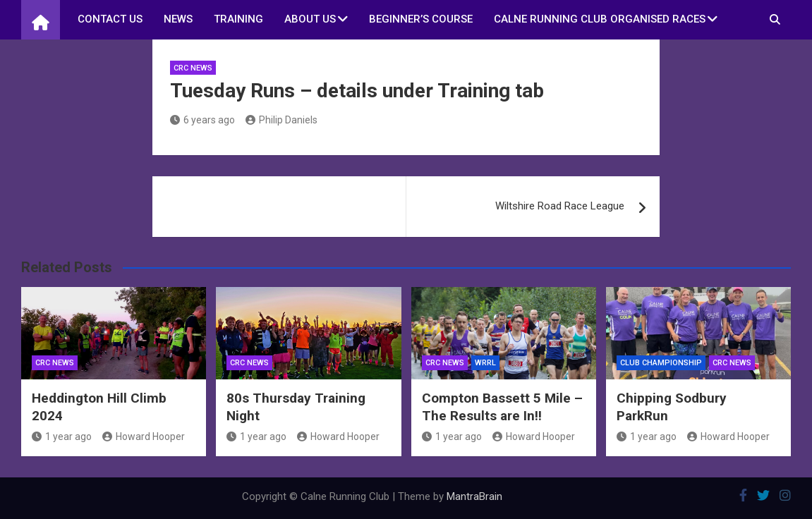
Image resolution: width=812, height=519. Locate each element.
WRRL (485, 363)
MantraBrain (474, 496)
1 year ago (62, 436)
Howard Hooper (144, 436)
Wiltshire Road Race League (560, 206)
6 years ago (202, 120)
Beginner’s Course (421, 19)
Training (238, 19)
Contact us (110, 19)
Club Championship (661, 363)
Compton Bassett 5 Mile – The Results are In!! (502, 407)
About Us (310, 19)
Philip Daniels (281, 120)
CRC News (193, 68)
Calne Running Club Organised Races (600, 19)
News (178, 19)
